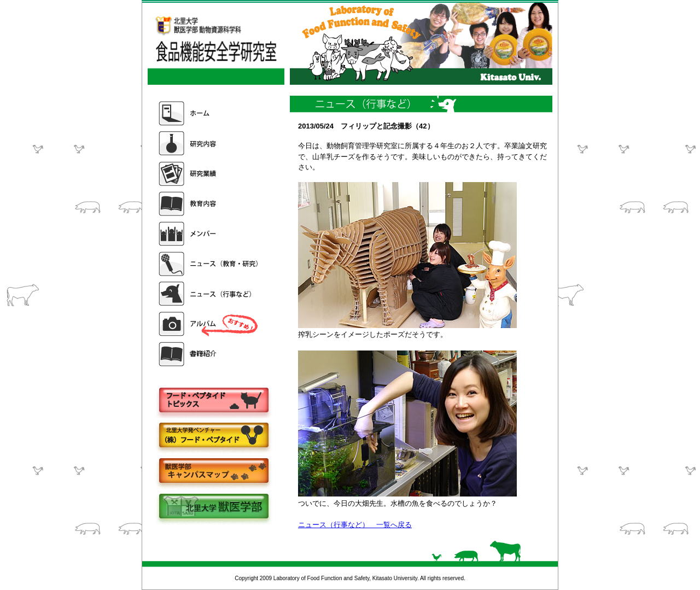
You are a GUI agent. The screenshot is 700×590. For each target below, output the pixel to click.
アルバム (209, 324)
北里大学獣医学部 (213, 507)
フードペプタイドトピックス (213, 401)
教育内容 (209, 204)
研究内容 (209, 144)
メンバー (209, 234)
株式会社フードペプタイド (213, 436)
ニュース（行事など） (209, 294)
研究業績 (209, 174)
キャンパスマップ (213, 472)
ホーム (209, 113)
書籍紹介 (209, 354)
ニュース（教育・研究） (209, 264)
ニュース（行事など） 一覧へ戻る (355, 525)
